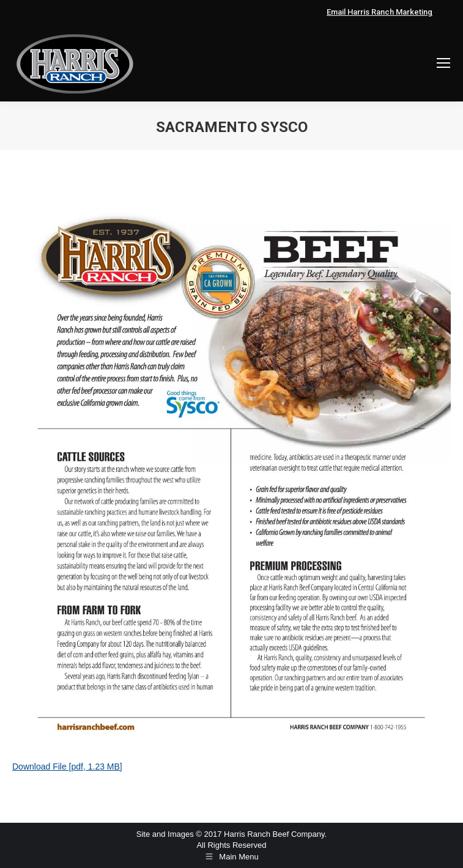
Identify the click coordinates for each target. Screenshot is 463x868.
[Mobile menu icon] (443, 63)
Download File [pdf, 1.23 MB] (67, 767)
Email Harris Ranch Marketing (380, 12)
